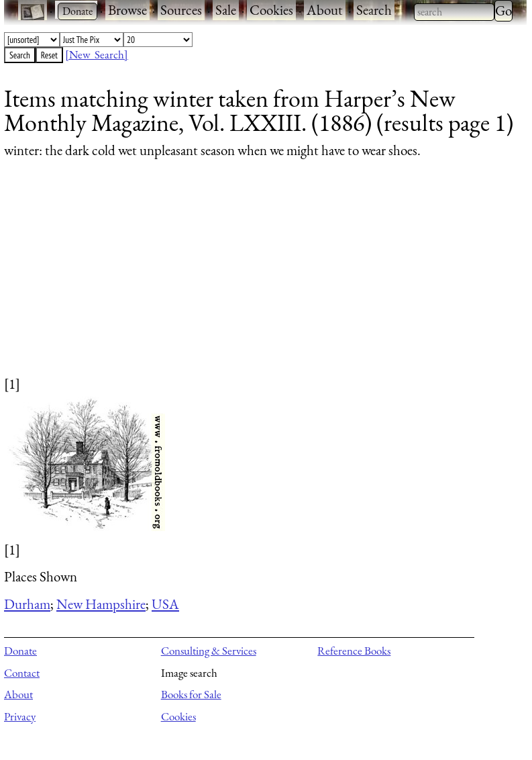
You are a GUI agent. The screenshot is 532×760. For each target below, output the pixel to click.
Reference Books (354, 651)
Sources (181, 10)
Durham (27, 604)
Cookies (271, 10)
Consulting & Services (209, 651)
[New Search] (97, 54)
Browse (127, 10)
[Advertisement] (257, 280)
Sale (226, 10)
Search (374, 10)
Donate (20, 651)
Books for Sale (191, 694)
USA (165, 604)
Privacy (20, 716)
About (325, 10)
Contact (22, 673)
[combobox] (454, 12)
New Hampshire (101, 604)
